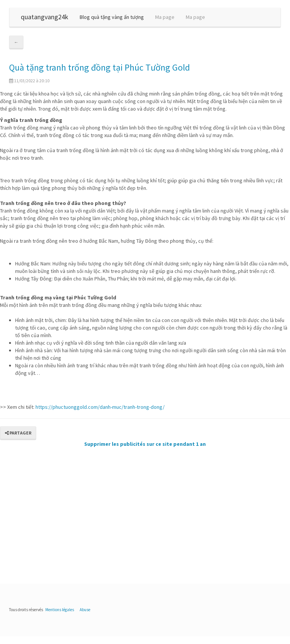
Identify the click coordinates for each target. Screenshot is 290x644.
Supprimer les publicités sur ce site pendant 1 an (145, 444)
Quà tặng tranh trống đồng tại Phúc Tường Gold (99, 67)
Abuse (85, 610)
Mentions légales (60, 610)
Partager (18, 433)
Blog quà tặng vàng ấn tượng (112, 17)
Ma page (165, 17)
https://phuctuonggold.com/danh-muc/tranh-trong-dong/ (100, 407)
